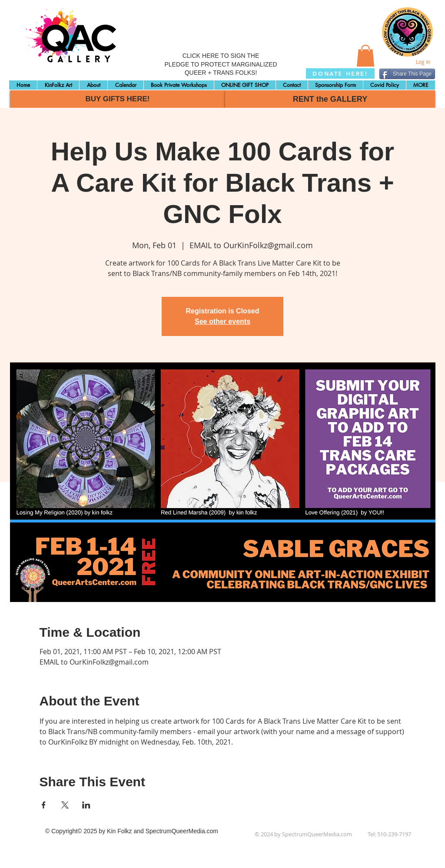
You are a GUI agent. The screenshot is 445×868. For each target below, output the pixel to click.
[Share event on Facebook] (44, 805)
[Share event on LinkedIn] (86, 805)
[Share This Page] (407, 74)
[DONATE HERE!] (340, 73)
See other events (222, 321)
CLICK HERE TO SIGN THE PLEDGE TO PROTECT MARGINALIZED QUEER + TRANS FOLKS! (221, 64)
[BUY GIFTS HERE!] (118, 99)
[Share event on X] (65, 805)
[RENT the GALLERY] (330, 99)
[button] (365, 56)
